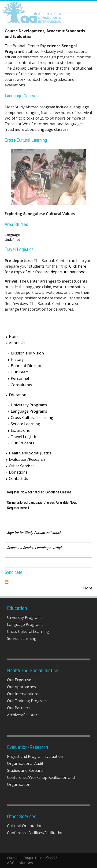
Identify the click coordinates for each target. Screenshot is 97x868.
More (88, 588)
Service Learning (25, 424)
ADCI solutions (20, 863)
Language (12, 235)
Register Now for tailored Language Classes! (40, 492)
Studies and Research (26, 770)
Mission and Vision (27, 353)
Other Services (22, 466)
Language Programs (29, 411)
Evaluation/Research (27, 459)
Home (14, 337)
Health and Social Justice (30, 453)
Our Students (22, 443)
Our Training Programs (28, 701)
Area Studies (16, 224)
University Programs (29, 405)
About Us (17, 343)
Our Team (20, 372)
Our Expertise (19, 680)
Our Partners (19, 708)
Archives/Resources (24, 715)
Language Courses (22, 96)
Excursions (20, 430)
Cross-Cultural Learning (26, 140)
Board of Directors (27, 366)
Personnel (20, 378)
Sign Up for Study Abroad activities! (34, 533)
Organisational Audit (25, 763)
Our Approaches (21, 687)
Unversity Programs (25, 617)
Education (18, 395)
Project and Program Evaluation (35, 756)
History (17, 359)
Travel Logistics (19, 249)
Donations (18, 472)
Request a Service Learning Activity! (34, 548)
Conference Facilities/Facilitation (35, 833)
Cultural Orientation (25, 826)
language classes (52, 129)
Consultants (21, 385)
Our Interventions (23, 694)
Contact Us (19, 478)
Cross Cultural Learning (28, 631)
